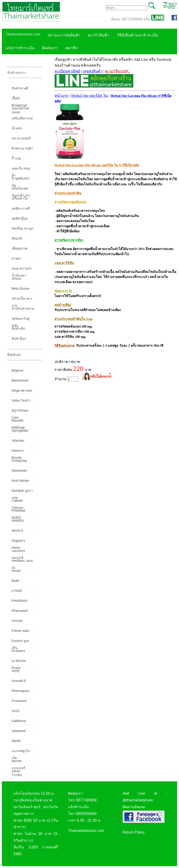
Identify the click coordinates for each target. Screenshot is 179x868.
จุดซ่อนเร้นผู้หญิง (21, 319)
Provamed (19, 701)
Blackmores (20, 380)
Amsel (16, 571)
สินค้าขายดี (20, 88)
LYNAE (17, 591)
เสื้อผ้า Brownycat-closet (20, 99)
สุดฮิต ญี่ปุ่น (20, 218)
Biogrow (18, 370)
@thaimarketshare (138, 800)
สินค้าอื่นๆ (19, 339)
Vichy (16, 671)
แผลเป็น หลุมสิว (21, 169)
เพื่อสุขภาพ (19, 248)
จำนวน (66, 379)
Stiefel (16, 741)
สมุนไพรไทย (21, 108)
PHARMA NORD (19, 512)
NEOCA (17, 531)
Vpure (16, 771)
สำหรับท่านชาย (23, 309)
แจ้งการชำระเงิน (20, 48)
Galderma (19, 721)
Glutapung (19, 461)
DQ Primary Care (20, 411)
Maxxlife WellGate (18, 421)
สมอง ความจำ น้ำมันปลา (22, 269)
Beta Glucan (21, 288)
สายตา (17, 258)
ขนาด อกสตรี (21, 138)
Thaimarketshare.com (23, 34)
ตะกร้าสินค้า (99, 35)
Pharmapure (21, 691)
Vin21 (16, 711)
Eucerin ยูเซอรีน (20, 642)
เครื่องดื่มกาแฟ (22, 118)
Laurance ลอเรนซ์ (18, 552)
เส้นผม (16, 278)
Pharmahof (20, 611)
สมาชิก (71, 48)
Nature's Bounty (18, 451)
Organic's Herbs (19, 542)
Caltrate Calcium (18, 502)
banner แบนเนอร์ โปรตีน (19, 762)
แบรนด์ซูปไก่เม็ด (21, 752)
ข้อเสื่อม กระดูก (23, 228)
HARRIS (18, 521)
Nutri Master (21, 481)
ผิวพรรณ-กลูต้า (22, 148)
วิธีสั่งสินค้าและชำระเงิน (137, 35)
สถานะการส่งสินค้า (64, 35)
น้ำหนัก (17, 128)
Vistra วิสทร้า (21, 400)
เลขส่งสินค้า (93, 71)
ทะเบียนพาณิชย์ (67, 71)
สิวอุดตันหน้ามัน (21, 179)
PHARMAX (20, 601)
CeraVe (17, 621)
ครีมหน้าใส (20, 198)
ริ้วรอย (16, 158)
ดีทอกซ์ (17, 238)
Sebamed (19, 731)
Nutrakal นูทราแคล (22, 492)
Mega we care (22, 390)
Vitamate (18, 441)
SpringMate (20, 431)
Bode (15, 581)
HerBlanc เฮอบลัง (22, 562)
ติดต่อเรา (50, 48)
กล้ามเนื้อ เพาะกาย (22, 299)
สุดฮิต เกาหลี (21, 208)
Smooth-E (19, 681)
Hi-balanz (19, 651)
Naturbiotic (19, 471)
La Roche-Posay (19, 662)
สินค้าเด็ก (18, 329)
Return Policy (134, 832)
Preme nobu (21, 631)
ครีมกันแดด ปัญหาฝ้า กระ (21, 189)
